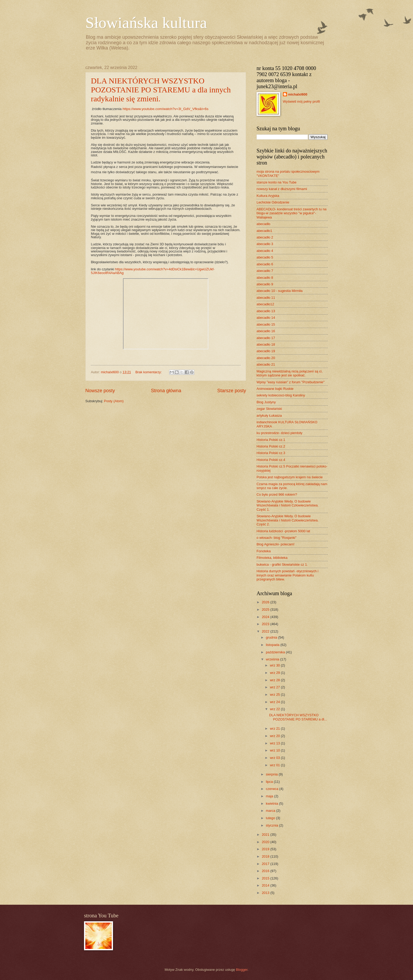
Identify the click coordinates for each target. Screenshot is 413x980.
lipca (270, 782)
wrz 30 (276, 665)
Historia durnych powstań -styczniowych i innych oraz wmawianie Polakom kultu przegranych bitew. (287, 575)
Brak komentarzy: (149, 372)
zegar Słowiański (269, 409)
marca (271, 811)
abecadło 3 (265, 244)
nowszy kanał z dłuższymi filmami (282, 189)
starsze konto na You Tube (277, 182)
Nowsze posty (100, 391)
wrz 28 (276, 680)
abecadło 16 (266, 331)
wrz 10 (276, 750)
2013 (266, 893)
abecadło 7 (265, 271)
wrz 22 (276, 709)
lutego (271, 818)
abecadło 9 (265, 284)
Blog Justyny (266, 402)
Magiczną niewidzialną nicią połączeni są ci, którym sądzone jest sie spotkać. (289, 373)
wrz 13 (276, 743)
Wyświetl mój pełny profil (301, 101)
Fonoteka (264, 551)
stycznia (272, 825)
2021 (266, 835)
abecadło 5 (265, 257)
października (276, 652)
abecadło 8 (265, 278)
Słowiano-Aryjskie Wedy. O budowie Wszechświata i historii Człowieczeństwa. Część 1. (287, 505)
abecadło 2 (265, 237)
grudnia (272, 637)
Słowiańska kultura (146, 23)
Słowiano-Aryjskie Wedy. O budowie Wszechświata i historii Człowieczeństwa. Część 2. (287, 520)
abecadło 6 (265, 264)
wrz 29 (276, 673)
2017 (266, 864)
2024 (266, 617)
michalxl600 (298, 94)
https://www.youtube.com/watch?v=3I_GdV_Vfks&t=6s (165, 109)
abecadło (263, 224)
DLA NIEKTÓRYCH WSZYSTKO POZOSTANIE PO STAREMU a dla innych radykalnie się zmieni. (161, 90)
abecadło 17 (266, 338)
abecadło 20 (266, 358)
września (273, 659)
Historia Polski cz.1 (271, 440)
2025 (266, 610)
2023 (266, 624)
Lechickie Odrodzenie (273, 202)
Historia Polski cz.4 (271, 460)
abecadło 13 (266, 311)
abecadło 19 (266, 351)
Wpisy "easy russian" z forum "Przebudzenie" (291, 382)
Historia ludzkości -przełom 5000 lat (283, 531)
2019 (266, 849)
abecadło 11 (266, 298)
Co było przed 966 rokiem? (277, 494)
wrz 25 (276, 695)
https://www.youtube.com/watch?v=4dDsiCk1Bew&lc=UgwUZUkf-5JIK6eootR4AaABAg (153, 271)
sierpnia (272, 774)
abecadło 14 (266, 318)
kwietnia (272, 804)
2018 (266, 856)
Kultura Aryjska (268, 196)
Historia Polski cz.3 (271, 453)
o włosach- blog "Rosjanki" (277, 538)
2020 (266, 842)
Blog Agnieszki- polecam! (276, 544)
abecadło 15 (266, 324)
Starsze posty (232, 391)
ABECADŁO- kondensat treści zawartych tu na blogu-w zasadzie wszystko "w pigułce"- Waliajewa (291, 213)
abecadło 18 (266, 344)
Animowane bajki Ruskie (275, 389)
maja (270, 796)
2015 (266, 878)
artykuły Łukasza (269, 416)
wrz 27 (276, 687)
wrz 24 (276, 702)
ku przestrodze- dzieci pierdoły (279, 433)
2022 (266, 631)
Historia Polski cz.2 (271, 446)
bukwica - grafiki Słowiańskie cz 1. (282, 564)
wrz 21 (276, 728)
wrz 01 (276, 765)
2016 (266, 871)
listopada (273, 645)
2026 (266, 602)
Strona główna (166, 391)
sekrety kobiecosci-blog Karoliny (281, 395)
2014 (266, 885)
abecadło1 (264, 231)
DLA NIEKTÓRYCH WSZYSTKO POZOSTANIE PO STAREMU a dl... (298, 717)
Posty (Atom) (114, 401)
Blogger (242, 970)
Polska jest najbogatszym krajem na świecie (290, 477)
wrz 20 (276, 736)
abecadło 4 (265, 251)
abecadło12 (265, 304)
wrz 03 (276, 758)
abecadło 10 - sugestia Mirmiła (280, 291)
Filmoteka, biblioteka (272, 558)
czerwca (272, 789)
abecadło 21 (266, 364)
